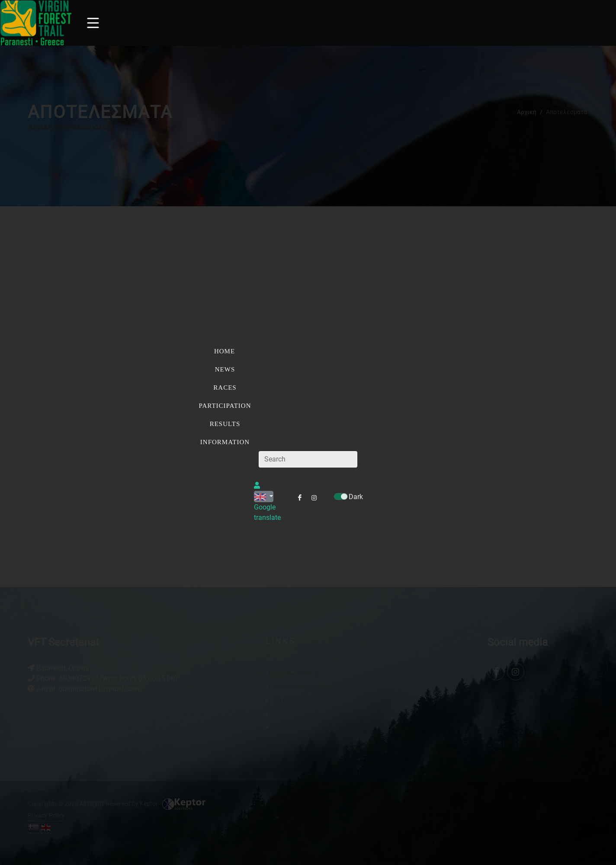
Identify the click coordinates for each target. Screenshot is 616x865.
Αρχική (527, 112)
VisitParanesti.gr (297, 674)
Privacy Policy (46, 815)
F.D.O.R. (284, 700)
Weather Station (296, 727)
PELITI (282, 713)
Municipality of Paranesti (309, 687)
